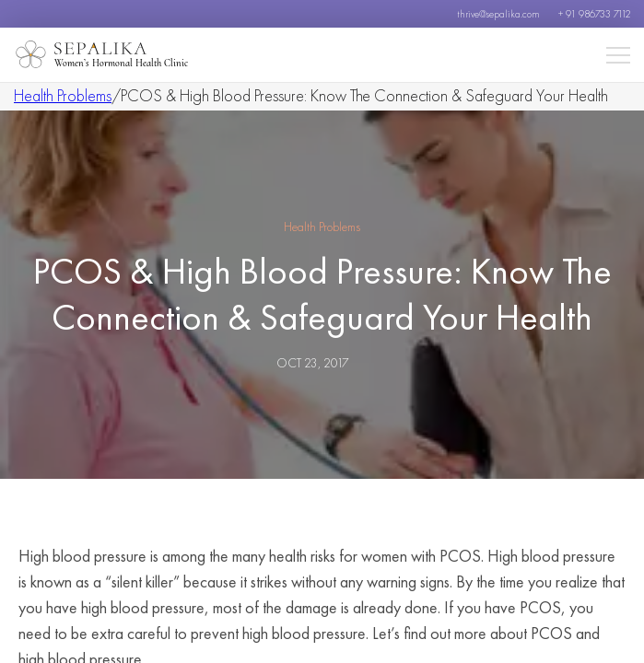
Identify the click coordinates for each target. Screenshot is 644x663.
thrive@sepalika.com (498, 14)
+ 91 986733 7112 (594, 14)
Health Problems (63, 95)
